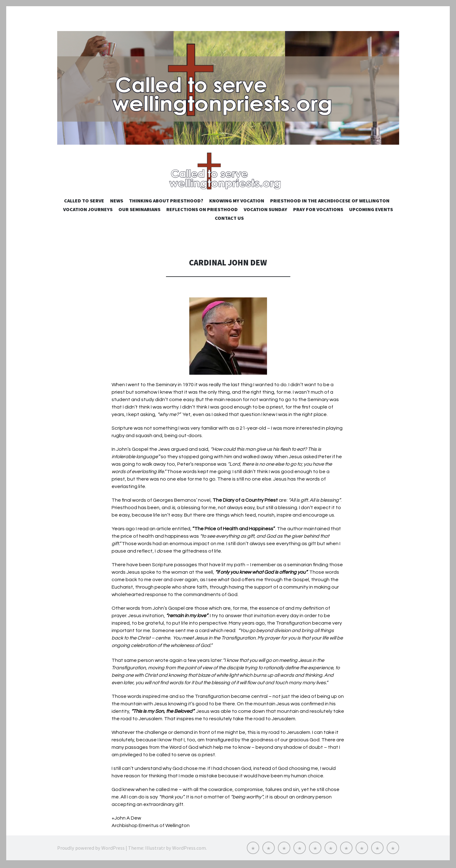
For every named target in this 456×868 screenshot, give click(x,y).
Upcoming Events (371, 211)
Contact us (229, 220)
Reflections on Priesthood (202, 211)
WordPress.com (189, 849)
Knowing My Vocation (237, 202)
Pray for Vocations (318, 211)
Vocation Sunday (265, 211)
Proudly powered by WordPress (91, 849)
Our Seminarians (139, 211)
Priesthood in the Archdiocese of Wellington (330, 202)
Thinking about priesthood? (166, 202)
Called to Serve (84, 202)
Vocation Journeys (88, 211)
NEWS (117, 202)
